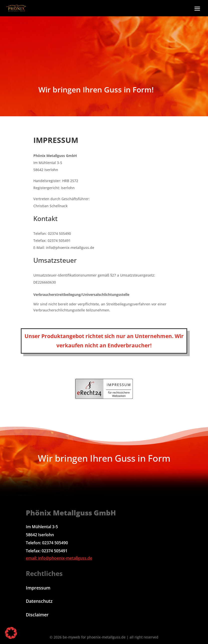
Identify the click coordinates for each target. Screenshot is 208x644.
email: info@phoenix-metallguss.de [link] (59, 558)
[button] (197, 8)
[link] (16, 8)
